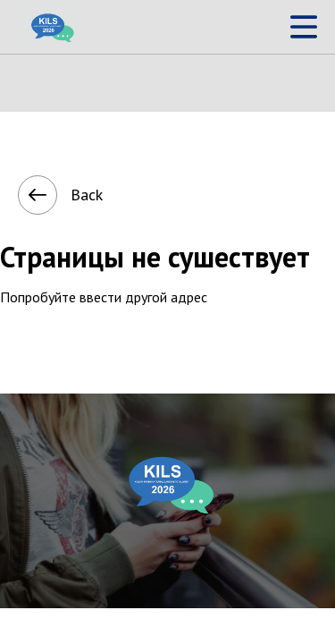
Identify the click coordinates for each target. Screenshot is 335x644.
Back (42, 195)
